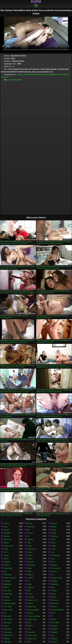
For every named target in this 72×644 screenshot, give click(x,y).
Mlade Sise (54, 74)
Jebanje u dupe (56, 578)
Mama (53, 543)
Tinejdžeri (5, 77)
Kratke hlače (8, 594)
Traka (29, 546)
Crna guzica (8, 632)
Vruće (53, 559)
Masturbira (55, 584)
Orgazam (54, 632)
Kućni (36, 2)
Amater (20, 74)
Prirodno (54, 571)
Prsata (53, 530)
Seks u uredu (32, 635)
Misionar (6, 536)
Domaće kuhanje (9, 578)
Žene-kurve (8, 591)
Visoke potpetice (33, 610)
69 (52, 616)
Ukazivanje (31, 565)
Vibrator (30, 603)
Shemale (54, 639)
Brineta (30, 523)
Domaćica (54, 600)
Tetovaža (54, 581)
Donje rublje (8, 568)
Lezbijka (30, 578)
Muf (5, 613)
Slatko (29, 568)
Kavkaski (30, 587)
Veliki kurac (8, 575)
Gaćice (30, 555)
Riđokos (30, 575)
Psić (60, 74)
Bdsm (53, 613)
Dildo (53, 587)
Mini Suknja (55, 623)
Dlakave (6, 565)
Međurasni (7, 584)
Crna (53, 575)
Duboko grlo (55, 555)
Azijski (25, 74)
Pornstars (7, 581)
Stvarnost (7, 600)
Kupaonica (31, 632)
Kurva (53, 562)
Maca (5, 527)
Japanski (46, 74)
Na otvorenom (56, 568)
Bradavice (54, 629)
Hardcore (39, 74)
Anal (5, 552)
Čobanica (54, 536)
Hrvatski (54, 591)
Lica (52, 552)
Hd (28, 536)
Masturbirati (31, 549)
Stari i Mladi (8, 619)
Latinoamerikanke (57, 610)
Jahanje (6, 530)
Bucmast (54, 642)
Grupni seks (32, 607)
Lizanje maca (8, 546)
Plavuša (30, 533)
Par (29, 581)
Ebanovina (55, 603)
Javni (53, 635)
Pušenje (66, 74)
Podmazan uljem (9, 603)
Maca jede (7, 616)
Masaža (30, 613)
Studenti (6, 597)
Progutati (30, 597)
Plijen (29, 543)
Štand (29, 571)
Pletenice (7, 639)
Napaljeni (7, 562)
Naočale (30, 626)
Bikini (29, 623)
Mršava (30, 559)
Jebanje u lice (32, 600)
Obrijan (53, 533)
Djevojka (30, 562)
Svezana (54, 626)
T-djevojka (7, 642)
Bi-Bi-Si (6, 587)
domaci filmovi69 (15, 80)
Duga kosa (7, 629)
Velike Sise (7, 539)
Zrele (29, 629)
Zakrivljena (7, 623)
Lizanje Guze (32, 619)
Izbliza (30, 584)
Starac (53, 619)
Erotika (53, 597)
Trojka (53, 549)
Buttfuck (32, 74)
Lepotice (30, 539)
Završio (6, 543)
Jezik (29, 642)
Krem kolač (7, 607)
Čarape (30, 552)
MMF (29, 591)
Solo (5, 571)
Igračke (6, 559)
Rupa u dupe (8, 610)
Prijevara (54, 607)
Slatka (53, 539)
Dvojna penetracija (34, 616)
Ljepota (6, 555)
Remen (30, 594)
